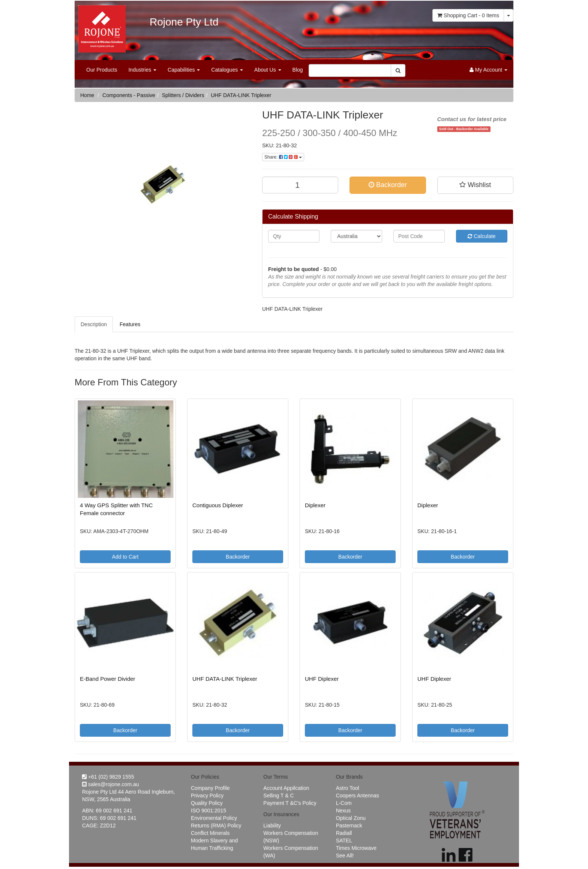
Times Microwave (356, 848)
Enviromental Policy (214, 818)
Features (130, 324)
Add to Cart (125, 557)
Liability (272, 826)
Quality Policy (207, 803)
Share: (283, 157)
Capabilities (184, 70)
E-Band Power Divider (108, 679)
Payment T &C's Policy (290, 803)
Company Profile (210, 788)
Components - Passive (129, 95)
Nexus (343, 811)
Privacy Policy (207, 796)
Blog (298, 70)
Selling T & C (278, 796)
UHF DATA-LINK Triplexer (241, 95)
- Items (468, 15)
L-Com (344, 803)
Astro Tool (348, 788)
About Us (268, 70)
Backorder (388, 185)
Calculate (481, 236)
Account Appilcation (286, 788)
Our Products (102, 70)
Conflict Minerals (210, 833)
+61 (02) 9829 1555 (108, 777)
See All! (345, 856)
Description (94, 324)
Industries (142, 70)
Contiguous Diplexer (218, 505)
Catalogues (227, 70)
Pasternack (349, 826)
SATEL (344, 841)
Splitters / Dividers (183, 95)
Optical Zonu (351, 818)
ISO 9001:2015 (208, 811)
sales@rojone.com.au (111, 784)
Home (87, 95)
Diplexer (315, 505)
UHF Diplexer (322, 679)
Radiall (344, 833)
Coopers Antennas (358, 796)
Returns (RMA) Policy (216, 826)
